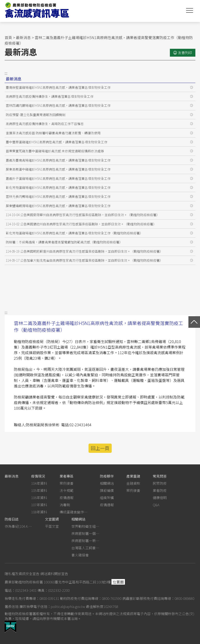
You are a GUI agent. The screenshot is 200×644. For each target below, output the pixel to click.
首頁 (8, 37)
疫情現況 (38, 476)
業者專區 (67, 476)
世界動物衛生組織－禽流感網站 (85, 526)
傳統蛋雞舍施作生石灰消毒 (73, 512)
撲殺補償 (107, 490)
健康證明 (160, 498)
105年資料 (39, 490)
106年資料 (39, 498)
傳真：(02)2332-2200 (54, 590)
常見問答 (160, 476)
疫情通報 (67, 498)
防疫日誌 (12, 519)
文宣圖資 (52, 519)
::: (6, 73)
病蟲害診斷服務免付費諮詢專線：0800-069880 (158, 598)
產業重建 (133, 476)
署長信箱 (12, 606)
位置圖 (118, 582)
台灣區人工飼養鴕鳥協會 (85, 548)
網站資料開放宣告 (54, 574)
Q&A (156, 505)
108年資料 (39, 512)
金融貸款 (133, 483)
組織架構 (107, 498)
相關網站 (107, 483)
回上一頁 (100, 448)
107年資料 (39, 505)
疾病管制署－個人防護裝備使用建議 (85, 533)
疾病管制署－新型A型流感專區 (85, 541)
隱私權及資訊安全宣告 (22, 574)
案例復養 (67, 483)
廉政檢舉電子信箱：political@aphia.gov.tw (52, 606)
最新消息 (23, 37)
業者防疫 (160, 490)
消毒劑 (65, 505)
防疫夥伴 (107, 476)
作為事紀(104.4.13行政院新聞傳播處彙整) (19, 526)
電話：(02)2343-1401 (21, 590)
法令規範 (67, 490)
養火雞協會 (80, 555)
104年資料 (39, 483)
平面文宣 (52, 526)
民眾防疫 (160, 483)
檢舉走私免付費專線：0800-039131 (32, 598)
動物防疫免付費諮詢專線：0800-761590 (91, 598)
